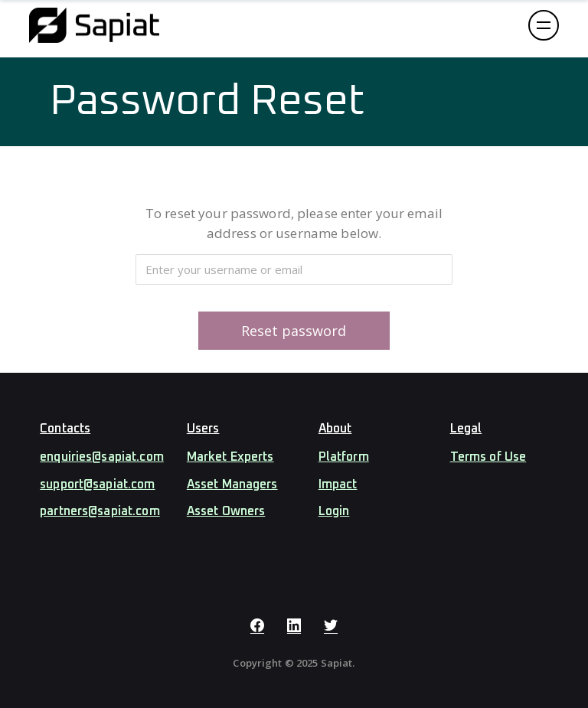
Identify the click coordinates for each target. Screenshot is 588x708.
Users (203, 429)
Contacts (65, 429)
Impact (338, 485)
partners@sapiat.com (100, 511)
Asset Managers (232, 485)
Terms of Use (488, 457)
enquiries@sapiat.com (102, 457)
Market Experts (230, 457)
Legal (466, 429)
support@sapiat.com (97, 485)
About (335, 429)
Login (334, 511)
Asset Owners (226, 511)
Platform (344, 457)
